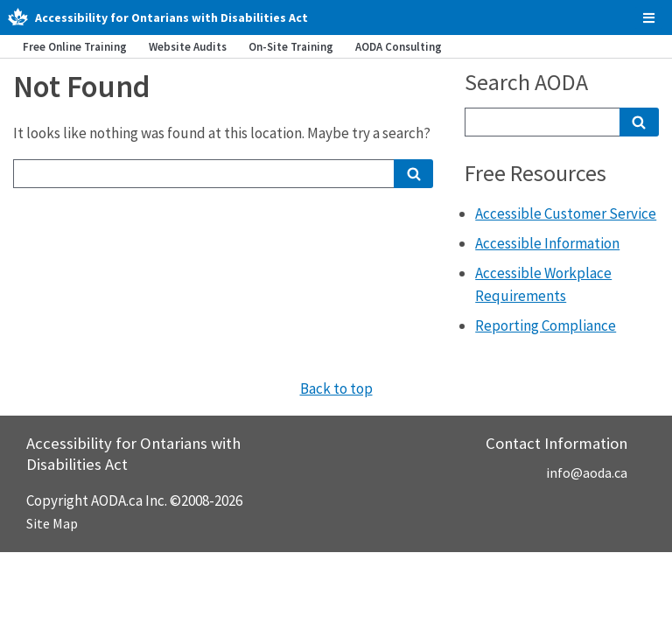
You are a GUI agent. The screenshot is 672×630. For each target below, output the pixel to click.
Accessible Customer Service (566, 213)
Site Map (52, 523)
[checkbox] (649, 18)
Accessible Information (547, 243)
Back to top (336, 388)
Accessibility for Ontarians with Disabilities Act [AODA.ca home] (171, 17)
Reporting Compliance (546, 325)
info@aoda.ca (587, 472)
